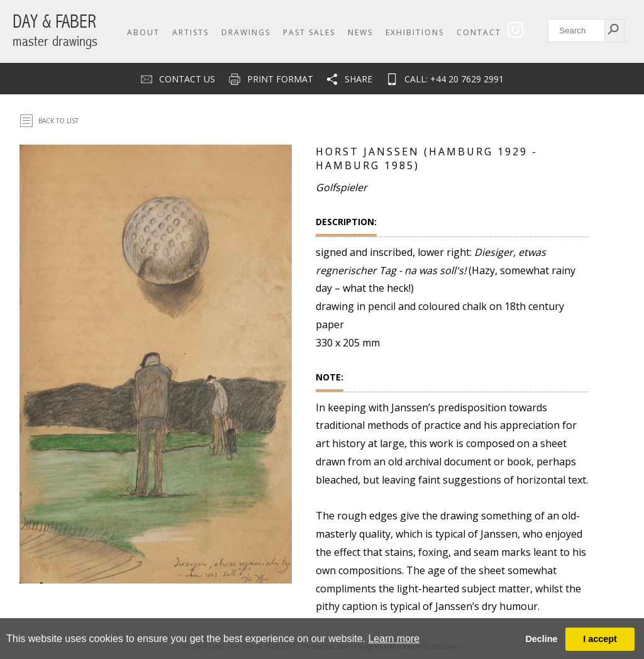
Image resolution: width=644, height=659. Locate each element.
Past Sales (309, 32)
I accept (600, 639)
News (360, 32)
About (143, 32)
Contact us (187, 79)
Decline (541, 639)
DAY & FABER (55, 30)
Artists (191, 32)
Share (358, 79)
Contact (479, 32)
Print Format (280, 79)
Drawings (246, 32)
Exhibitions (415, 32)
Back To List (58, 121)
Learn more (394, 639)
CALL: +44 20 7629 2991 (454, 79)
